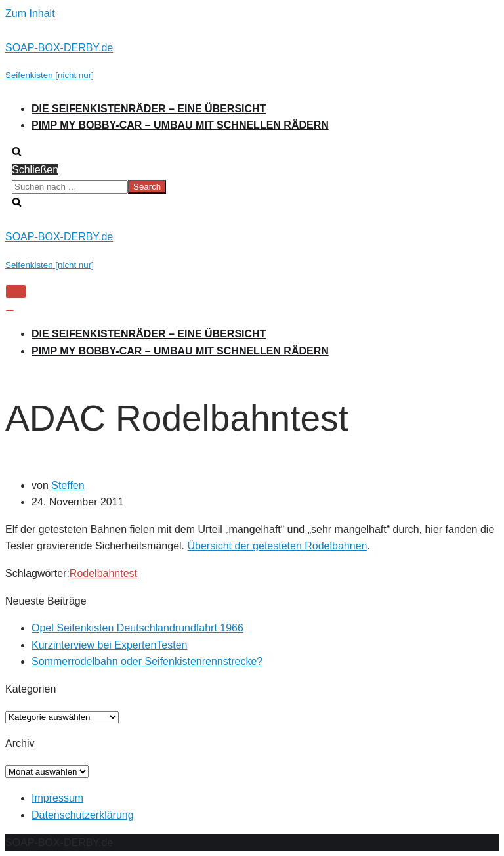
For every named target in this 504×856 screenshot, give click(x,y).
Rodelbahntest (103, 573)
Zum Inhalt (30, 13)
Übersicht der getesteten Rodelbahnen (277, 546)
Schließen (35, 170)
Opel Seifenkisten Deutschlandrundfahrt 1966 (137, 628)
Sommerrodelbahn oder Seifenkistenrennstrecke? (147, 661)
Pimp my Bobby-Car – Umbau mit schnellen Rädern (180, 125)
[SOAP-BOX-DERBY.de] (252, 61)
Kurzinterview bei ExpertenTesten (109, 645)
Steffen (68, 485)
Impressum (57, 798)
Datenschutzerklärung (83, 815)
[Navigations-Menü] (16, 291)
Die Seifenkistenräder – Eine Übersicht (149, 109)
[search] (252, 187)
